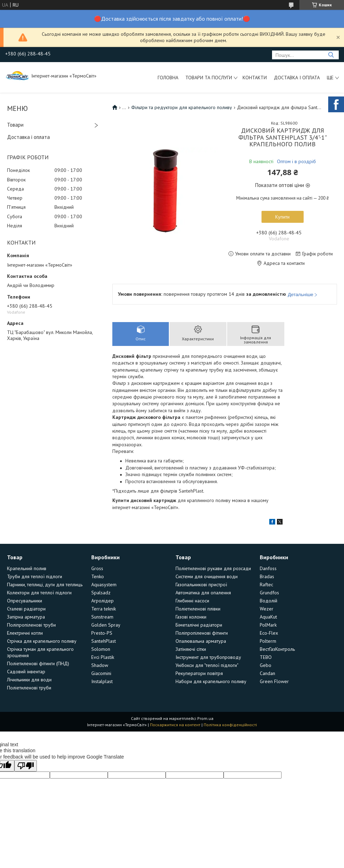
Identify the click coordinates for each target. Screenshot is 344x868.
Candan (267, 673)
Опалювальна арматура (201, 641)
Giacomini (101, 673)
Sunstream (102, 617)
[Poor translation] (26, 766)
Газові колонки (191, 617)
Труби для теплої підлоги (35, 576)
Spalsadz (101, 593)
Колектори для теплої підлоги (39, 593)
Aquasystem (104, 585)
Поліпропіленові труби (31, 625)
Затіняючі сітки (191, 649)
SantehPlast (104, 641)
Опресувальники (25, 601)
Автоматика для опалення (203, 593)
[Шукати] (331, 55)
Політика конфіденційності (230, 725)
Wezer (267, 609)
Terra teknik (104, 609)
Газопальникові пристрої (201, 585)
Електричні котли (25, 633)
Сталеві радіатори (26, 609)
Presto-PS (102, 633)
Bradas (267, 576)
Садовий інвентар (26, 672)
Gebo (266, 665)
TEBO (266, 657)
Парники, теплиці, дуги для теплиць (45, 585)
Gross (97, 568)
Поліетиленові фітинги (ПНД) (38, 663)
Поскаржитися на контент (175, 725)
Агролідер (102, 601)
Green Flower (274, 681)
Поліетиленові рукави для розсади (213, 568)
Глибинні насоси (192, 601)
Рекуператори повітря (199, 673)
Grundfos (269, 593)
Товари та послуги (209, 78)
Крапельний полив (27, 568)
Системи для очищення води (207, 576)
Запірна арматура (26, 617)
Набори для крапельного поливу (211, 681)
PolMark (268, 625)
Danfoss (268, 568)
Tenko (98, 576)
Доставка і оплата (297, 78)
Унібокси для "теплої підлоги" (207, 665)
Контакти (255, 78)
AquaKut (268, 617)
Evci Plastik (103, 657)
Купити (282, 217)
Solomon (101, 649)
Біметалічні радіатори (199, 625)
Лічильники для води (29, 680)
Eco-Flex (269, 633)
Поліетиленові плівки (198, 609)
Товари (15, 125)
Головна (168, 78)
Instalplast (102, 681)
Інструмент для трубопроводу (208, 657)
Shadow (100, 665)
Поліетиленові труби (29, 688)
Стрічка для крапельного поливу (42, 641)
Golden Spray (106, 625)
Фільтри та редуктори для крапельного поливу (182, 107)
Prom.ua (205, 718)
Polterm (268, 641)
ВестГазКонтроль (277, 649)
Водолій (269, 601)
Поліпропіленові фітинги (202, 633)
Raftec (266, 585)
